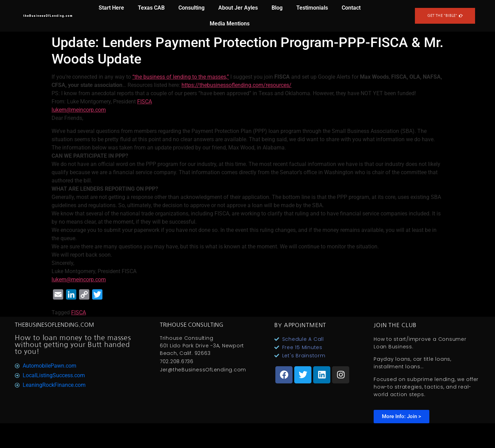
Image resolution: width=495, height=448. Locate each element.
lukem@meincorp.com (79, 110)
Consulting (191, 8)
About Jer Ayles (238, 8)
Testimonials (312, 8)
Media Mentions (230, 24)
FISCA (145, 102)
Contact (351, 8)
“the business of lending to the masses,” (181, 77)
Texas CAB (151, 8)
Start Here (111, 8)
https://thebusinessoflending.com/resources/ (236, 85)
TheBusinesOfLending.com (54, 325)
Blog (277, 8)
